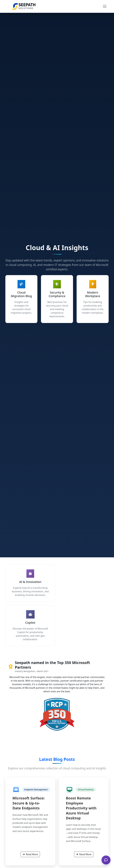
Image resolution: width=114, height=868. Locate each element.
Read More (30, 854)
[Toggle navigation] (105, 6)
